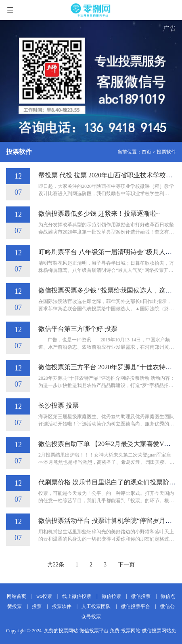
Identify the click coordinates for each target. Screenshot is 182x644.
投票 (37, 606)
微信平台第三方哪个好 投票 (78, 329)
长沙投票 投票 (59, 405)
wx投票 (44, 596)
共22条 (56, 565)
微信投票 (141, 596)
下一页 (126, 565)
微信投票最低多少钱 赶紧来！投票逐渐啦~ (99, 214)
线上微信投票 (77, 596)
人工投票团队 (96, 606)
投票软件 (166, 152)
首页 (146, 152)
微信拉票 (111, 596)
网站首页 (17, 596)
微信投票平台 (136, 606)
